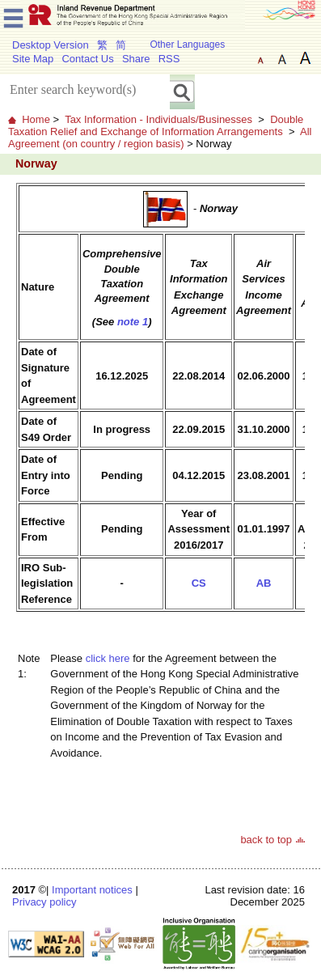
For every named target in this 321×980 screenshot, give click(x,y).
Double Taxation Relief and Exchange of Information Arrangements (156, 125)
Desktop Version (51, 45)
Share (136, 59)
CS (199, 583)
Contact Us (87, 59)
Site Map (33, 59)
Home (36, 119)
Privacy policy (44, 902)
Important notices (92, 890)
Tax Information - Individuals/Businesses (158, 119)
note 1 (133, 322)
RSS (169, 59)
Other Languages (187, 45)
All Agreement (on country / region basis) (160, 138)
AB (264, 583)
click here (108, 658)
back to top (266, 840)
